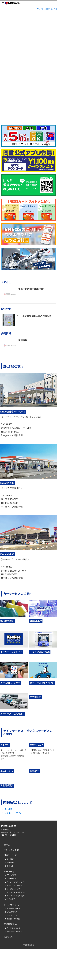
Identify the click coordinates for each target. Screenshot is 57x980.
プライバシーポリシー (14, 813)
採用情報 (9, 862)
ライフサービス (11, 905)
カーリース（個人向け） (15, 892)
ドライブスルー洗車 (13, 885)
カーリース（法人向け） (15, 896)
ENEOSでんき (11, 912)
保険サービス (11, 915)
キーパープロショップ (14, 882)
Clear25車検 (11, 879)
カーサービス (10, 871)
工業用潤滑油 (10, 924)
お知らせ (9, 866)
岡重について (10, 855)
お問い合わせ (10, 937)
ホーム (7, 845)
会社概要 (8, 809)
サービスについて (13, 928)
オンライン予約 (11, 850)
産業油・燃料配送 (13, 919)
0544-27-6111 (11, 835)
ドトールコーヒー (13, 908)
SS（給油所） (11, 875)
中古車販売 (10, 899)
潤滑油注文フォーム (13, 931)
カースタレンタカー (13, 889)
